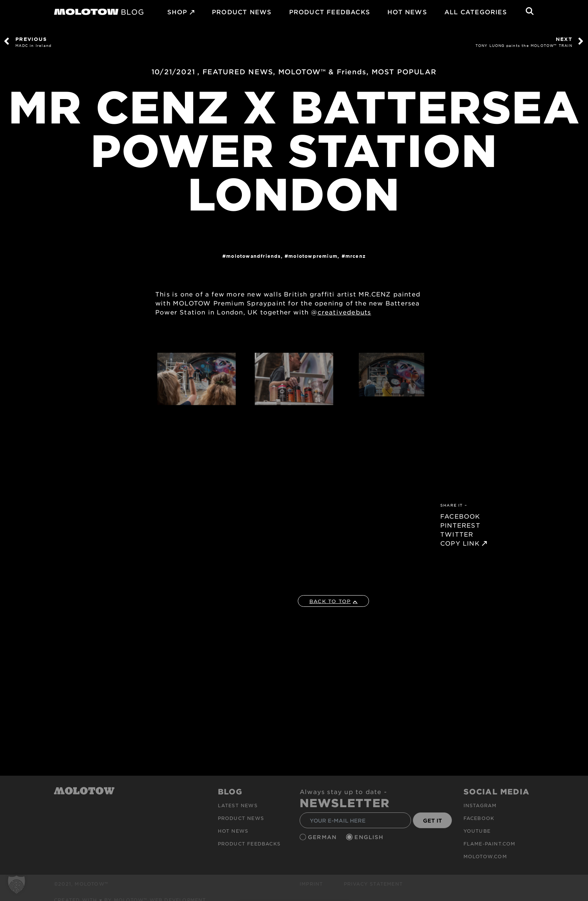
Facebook (479, 818)
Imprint (311, 883)
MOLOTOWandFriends (253, 256)
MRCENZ (355, 256)
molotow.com (485, 856)
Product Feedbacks (330, 12)
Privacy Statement (373, 883)
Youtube (477, 830)
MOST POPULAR (404, 72)
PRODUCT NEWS (242, 12)
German (323, 837)
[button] (16, 884)
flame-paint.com (490, 843)
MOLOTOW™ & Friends (322, 72)
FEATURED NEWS (238, 72)
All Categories (476, 12)
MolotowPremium (313, 256)
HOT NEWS (407, 12)
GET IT (433, 820)
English (370, 837)
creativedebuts (344, 312)
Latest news (238, 805)
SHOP (177, 12)
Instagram (480, 805)
